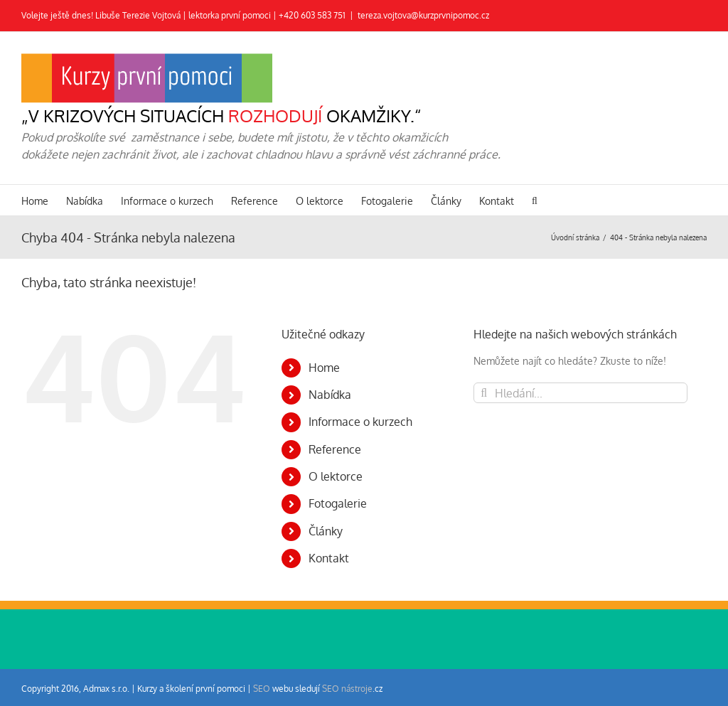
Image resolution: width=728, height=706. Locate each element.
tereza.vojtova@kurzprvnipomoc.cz (423, 15)
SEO (262, 689)
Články (326, 531)
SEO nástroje (347, 689)
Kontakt (329, 558)
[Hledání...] (580, 393)
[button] (535, 200)
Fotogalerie (338, 503)
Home (324, 368)
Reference (335, 449)
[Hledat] (484, 393)
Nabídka (330, 395)
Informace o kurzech (360, 422)
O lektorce (336, 476)
